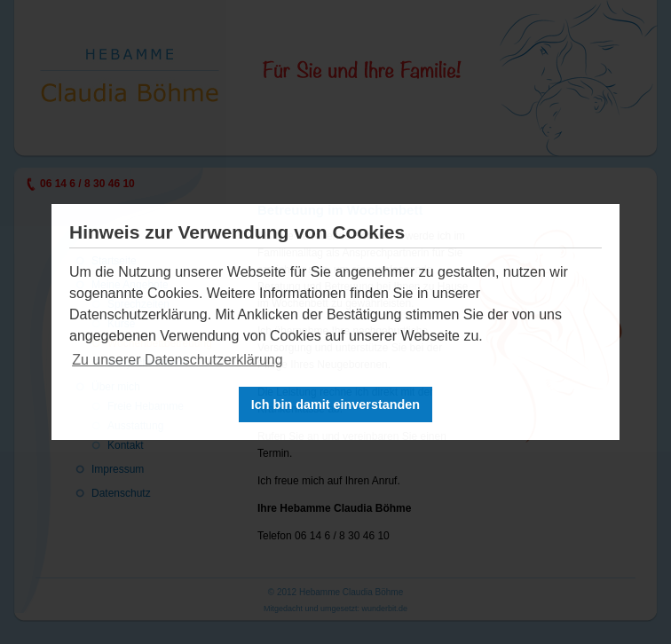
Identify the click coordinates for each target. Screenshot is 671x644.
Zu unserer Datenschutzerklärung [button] (177, 360)
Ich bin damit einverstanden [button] (335, 404)
